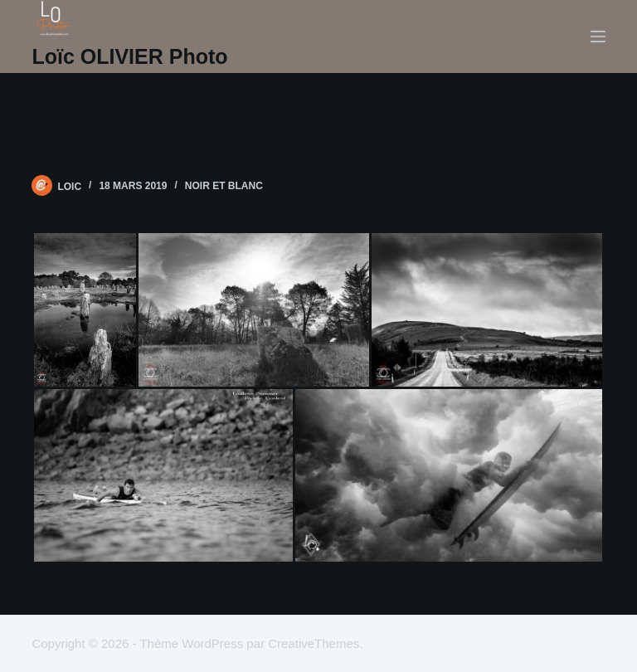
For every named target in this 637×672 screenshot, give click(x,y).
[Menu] (598, 37)
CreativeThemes (314, 643)
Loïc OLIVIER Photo (129, 56)
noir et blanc (224, 186)
